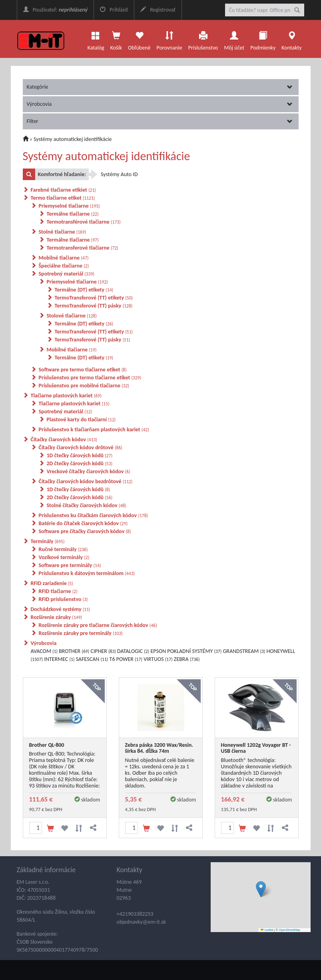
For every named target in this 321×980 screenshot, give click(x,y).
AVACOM (44, 651)
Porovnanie (169, 39)
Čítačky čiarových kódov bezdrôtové (86, 481)
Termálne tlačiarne (73, 214)
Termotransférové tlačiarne (84, 222)
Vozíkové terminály (64, 557)
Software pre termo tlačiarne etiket (83, 370)
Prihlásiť (114, 10)
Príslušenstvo (203, 39)
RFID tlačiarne (58, 591)
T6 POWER (126, 659)
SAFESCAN (92, 659)
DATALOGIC (133, 651)
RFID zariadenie (52, 583)
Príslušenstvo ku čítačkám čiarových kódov (94, 515)
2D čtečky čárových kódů (80, 463)
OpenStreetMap (290, 930)
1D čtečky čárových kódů (80, 455)
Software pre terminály (70, 565)
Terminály (48, 541)
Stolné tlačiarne (63, 232)
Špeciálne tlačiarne (64, 266)
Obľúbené (139, 39)
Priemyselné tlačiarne (69, 206)
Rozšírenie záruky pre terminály (81, 633)
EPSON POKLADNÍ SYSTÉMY (186, 651)
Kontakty (291, 39)
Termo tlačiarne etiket (63, 198)
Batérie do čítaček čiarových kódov (83, 523)
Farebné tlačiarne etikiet (63, 190)
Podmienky (263, 39)
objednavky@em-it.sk (142, 922)
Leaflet (267, 930)
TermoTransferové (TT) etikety (94, 298)
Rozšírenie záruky (57, 617)
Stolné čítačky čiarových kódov (87, 505)
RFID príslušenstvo (63, 599)
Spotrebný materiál (67, 274)
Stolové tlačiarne (72, 316)
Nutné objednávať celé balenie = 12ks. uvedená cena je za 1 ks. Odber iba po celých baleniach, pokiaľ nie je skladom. (160, 773)
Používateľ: (55, 10)
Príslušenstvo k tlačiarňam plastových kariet (94, 429)
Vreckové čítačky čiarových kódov (89, 471)
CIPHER (103, 651)
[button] (261, 889)
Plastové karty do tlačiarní (81, 420)
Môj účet (234, 39)
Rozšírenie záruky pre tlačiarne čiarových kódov (98, 625)
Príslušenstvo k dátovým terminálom (87, 573)
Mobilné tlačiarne (64, 258)
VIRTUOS (158, 659)
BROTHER (74, 651)
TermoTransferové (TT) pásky (94, 306)
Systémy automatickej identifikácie (73, 139)
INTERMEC (59, 659)
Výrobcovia (160, 104)
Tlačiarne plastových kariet (66, 396)
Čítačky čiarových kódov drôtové (81, 447)
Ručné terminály (63, 549)
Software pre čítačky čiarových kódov (85, 531)
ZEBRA (187, 659)
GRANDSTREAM (244, 651)
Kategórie (160, 87)
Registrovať (158, 10)
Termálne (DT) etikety (84, 290)
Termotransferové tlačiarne (83, 248)
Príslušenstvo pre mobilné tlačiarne (84, 386)
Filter (160, 121)
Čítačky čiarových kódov (64, 439)
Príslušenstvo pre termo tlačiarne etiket (90, 378)
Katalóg (96, 39)
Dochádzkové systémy (61, 609)
